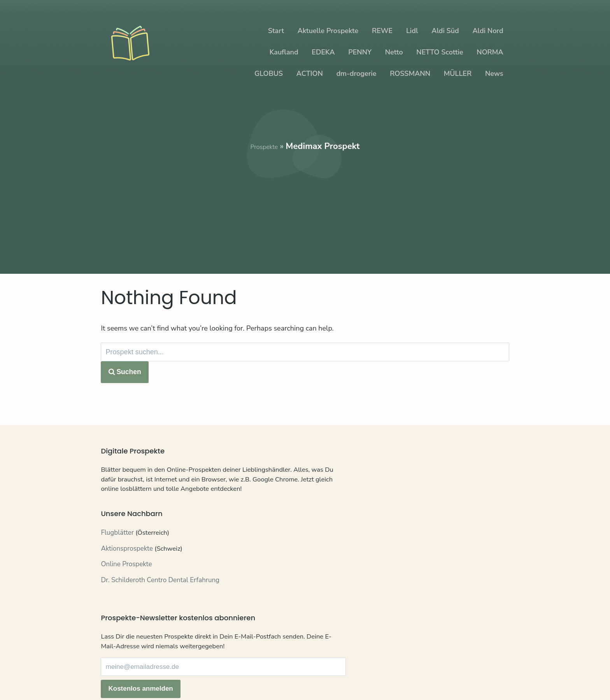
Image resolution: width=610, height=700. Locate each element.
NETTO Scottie (440, 52)
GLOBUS (269, 73)
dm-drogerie (357, 73)
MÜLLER (458, 73)
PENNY (360, 52)
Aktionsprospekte (127, 568)
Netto (394, 52)
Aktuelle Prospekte (328, 31)
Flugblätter (117, 553)
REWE (382, 31)
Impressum (188, 672)
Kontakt (112, 672)
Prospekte (264, 146)
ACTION (310, 73)
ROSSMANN (410, 73)
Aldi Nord (488, 31)
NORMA (490, 52)
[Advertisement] (305, 207)
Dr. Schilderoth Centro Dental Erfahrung (160, 600)
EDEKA (323, 52)
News (494, 73)
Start (276, 31)
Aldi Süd (445, 31)
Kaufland (284, 52)
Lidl (412, 31)
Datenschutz (147, 672)
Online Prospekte (126, 584)
